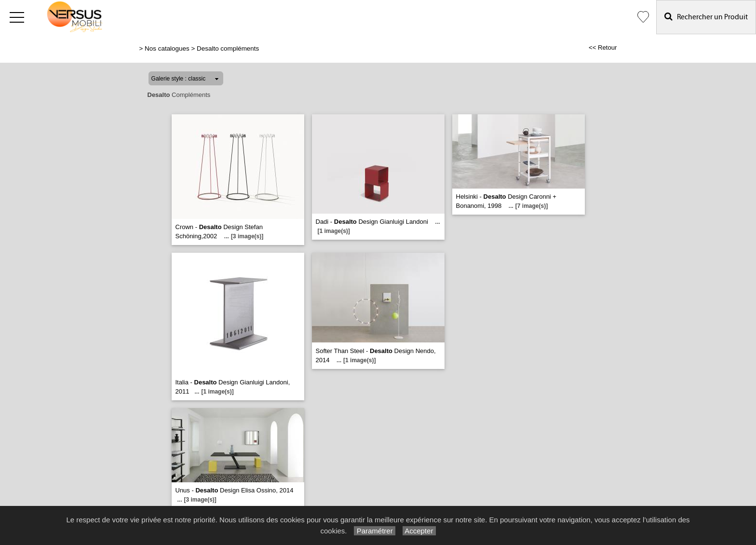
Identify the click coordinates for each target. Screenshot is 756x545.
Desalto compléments (228, 48)
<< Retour (603, 48)
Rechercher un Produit (706, 17)
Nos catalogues (167, 48)
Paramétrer (374, 531)
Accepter (419, 531)
